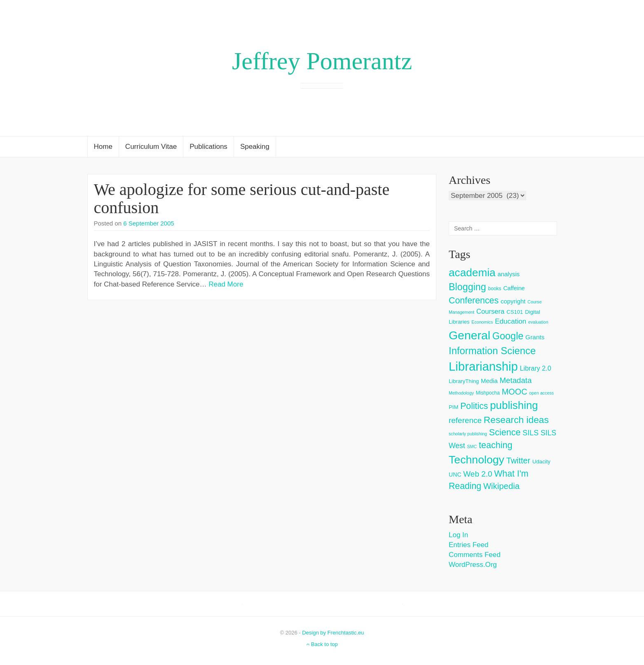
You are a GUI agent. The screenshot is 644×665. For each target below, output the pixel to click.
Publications (208, 147)
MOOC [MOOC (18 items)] (515, 392)
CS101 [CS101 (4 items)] (515, 312)
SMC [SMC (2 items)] (472, 446)
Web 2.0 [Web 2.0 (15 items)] (478, 474)
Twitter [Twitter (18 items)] (519, 461)
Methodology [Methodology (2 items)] (461, 393)
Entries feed (468, 545)
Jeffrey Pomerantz (322, 61)
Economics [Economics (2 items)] (482, 322)
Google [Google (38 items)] (508, 336)
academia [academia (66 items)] (472, 273)
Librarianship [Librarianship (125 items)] (483, 366)
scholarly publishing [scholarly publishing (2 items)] (468, 434)
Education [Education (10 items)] (511, 321)
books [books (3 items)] (495, 289)
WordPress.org (473, 565)
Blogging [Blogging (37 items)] (467, 287)
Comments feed (475, 555)
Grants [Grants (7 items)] (535, 337)
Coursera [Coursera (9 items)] (490, 311)
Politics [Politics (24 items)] (474, 406)
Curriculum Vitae (151, 147)
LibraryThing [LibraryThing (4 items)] (464, 381)
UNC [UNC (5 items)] (455, 475)
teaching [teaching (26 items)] (496, 445)
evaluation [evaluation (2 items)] (538, 322)
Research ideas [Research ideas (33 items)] (516, 420)
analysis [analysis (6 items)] (508, 274)
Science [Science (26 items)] (505, 432)
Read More (226, 284)
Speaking (255, 147)
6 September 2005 (149, 223)
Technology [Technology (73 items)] (477, 460)
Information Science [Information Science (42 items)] (492, 351)
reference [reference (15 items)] (465, 420)
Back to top (322, 644)
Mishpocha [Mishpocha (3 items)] (488, 393)
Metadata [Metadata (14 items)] (515, 380)
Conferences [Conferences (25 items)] (474, 301)
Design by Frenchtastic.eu (333, 633)
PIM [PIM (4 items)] (453, 407)
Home (103, 147)
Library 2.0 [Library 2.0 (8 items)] (536, 368)
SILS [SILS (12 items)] (530, 433)
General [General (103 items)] (470, 335)
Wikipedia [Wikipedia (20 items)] (501, 486)
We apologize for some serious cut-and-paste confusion (242, 199)
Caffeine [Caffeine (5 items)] (514, 288)
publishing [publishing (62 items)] (514, 405)
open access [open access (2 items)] (541, 393)
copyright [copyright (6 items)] (513, 301)
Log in (458, 535)
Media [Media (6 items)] (489, 381)
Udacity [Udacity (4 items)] (541, 462)
